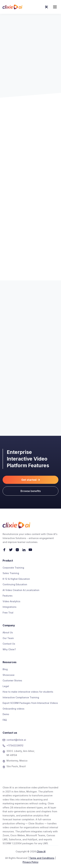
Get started (31, 480)
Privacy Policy (30, 862)
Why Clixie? (9, 649)
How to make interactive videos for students (28, 692)
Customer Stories (12, 680)
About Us (8, 632)
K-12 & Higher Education (16, 579)
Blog (5, 669)
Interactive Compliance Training (21, 697)
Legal (6, 686)
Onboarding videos (14, 709)
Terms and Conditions (42, 858)
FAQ (5, 720)
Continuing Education (15, 584)
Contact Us (9, 644)
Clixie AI (41, 851)
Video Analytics (11, 601)
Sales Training (11, 573)
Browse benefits (31, 491)
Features (8, 596)
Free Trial (8, 613)
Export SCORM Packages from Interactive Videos (30, 703)
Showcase (9, 675)
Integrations (10, 607)
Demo (6, 714)
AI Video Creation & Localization (21, 590)
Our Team (8, 638)
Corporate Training (13, 568)
